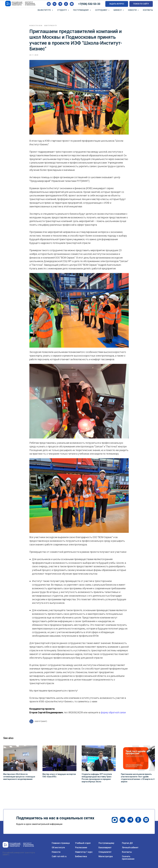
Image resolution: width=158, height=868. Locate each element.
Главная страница (61, 843)
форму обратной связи (113, 712)
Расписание (81, 848)
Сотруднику (101, 10)
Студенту (62, 10)
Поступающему (81, 10)
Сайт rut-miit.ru (59, 856)
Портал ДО (127, 843)
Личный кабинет (130, 848)
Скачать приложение (128, 858)
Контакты (148, 10)
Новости (133, 10)
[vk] (54, 4)
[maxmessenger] (49, 4)
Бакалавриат (105, 848)
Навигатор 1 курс (84, 852)
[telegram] (60, 4)
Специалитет (105, 852)
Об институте (44, 10)
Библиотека (81, 856)
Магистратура (106, 856)
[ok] (66, 4)
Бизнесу (118, 10)
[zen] (72, 4)
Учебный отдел (83, 843)
